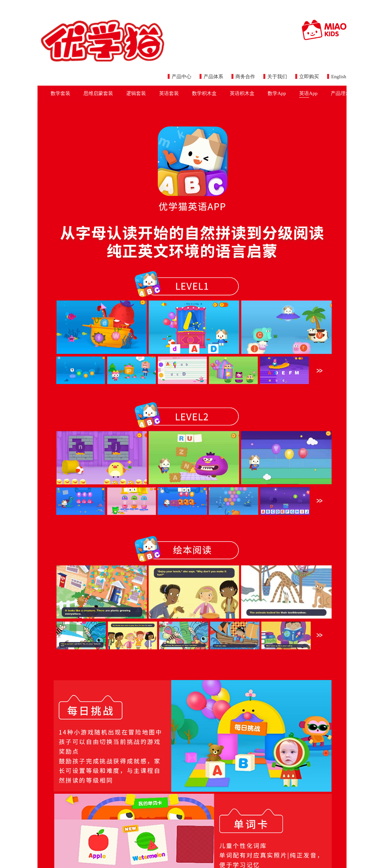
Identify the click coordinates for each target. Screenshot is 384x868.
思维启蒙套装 (98, 93)
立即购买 (307, 77)
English (337, 77)
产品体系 (211, 77)
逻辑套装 (136, 93)
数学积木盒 (204, 93)
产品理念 (341, 93)
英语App (308, 94)
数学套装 (60, 93)
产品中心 (180, 77)
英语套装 (169, 93)
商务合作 (243, 77)
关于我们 (275, 77)
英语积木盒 (242, 93)
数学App (277, 93)
